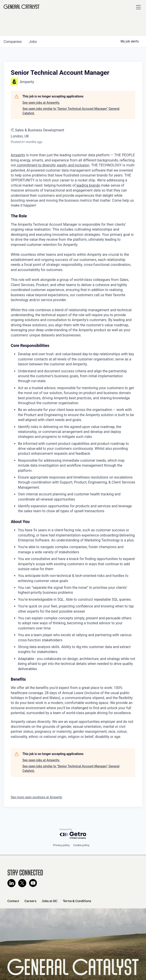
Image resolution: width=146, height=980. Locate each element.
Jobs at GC (50, 901)
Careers (30, 901)
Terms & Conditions (77, 901)
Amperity (18, 155)
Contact (13, 901)
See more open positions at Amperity (36, 797)
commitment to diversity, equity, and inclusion (53, 165)
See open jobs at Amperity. (41, 103)
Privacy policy (61, 845)
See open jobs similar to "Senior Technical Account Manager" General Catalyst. (71, 111)
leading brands (88, 185)
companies (13, 42)
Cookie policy (81, 845)
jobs (33, 42)
